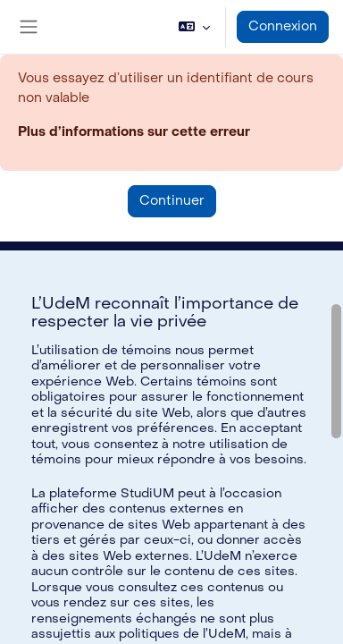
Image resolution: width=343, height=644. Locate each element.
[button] (194, 27)
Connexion (283, 26)
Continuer (172, 201)
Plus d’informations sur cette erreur (134, 132)
